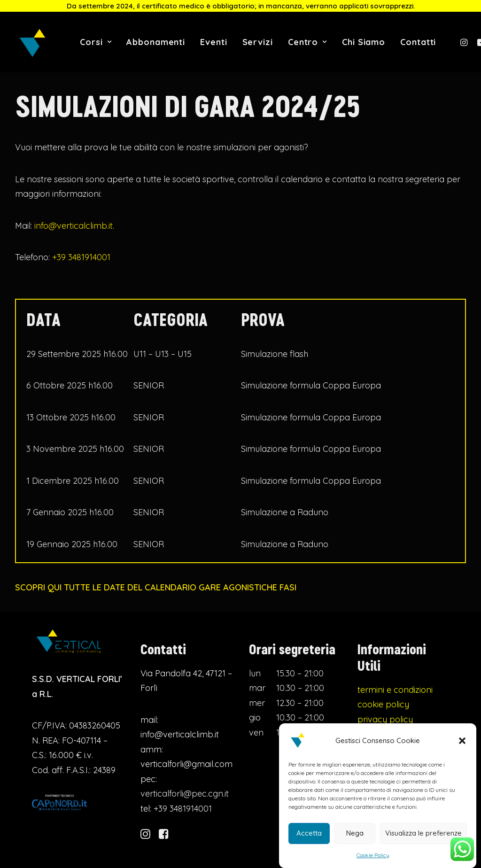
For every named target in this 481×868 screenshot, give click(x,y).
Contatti (418, 42)
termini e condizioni (395, 701)
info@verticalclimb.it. (74, 226)
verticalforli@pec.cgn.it (185, 805)
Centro (307, 42)
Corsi (96, 42)
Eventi (213, 42)
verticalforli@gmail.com (186, 776)
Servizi (258, 42)
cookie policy (383, 716)
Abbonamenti (156, 42)
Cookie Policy (373, 858)
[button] (462, 744)
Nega (355, 836)
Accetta (309, 836)
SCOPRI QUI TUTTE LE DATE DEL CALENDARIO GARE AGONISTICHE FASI (156, 587)
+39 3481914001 (81, 257)
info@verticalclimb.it (180, 746)
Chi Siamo (364, 42)
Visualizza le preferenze (423, 836)
